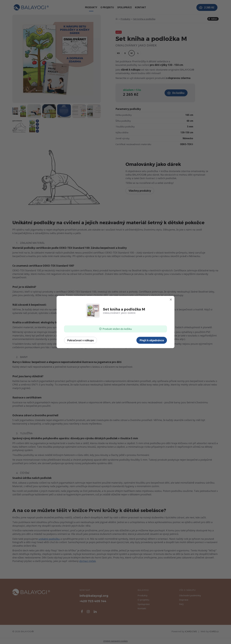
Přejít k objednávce (152, 340)
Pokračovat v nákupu (81, 340)
